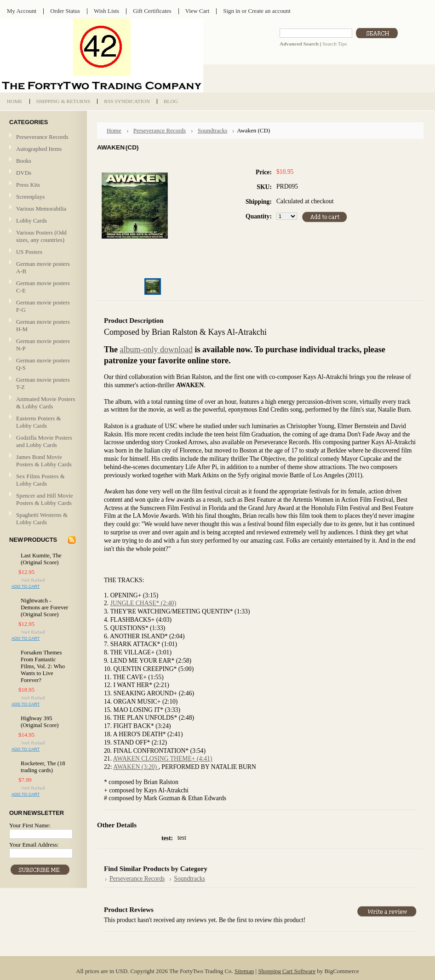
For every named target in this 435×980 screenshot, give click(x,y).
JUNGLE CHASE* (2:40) (143, 603)
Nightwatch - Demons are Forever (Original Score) (44, 607)
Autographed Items (42, 149)
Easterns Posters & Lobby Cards (39, 422)
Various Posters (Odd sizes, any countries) (41, 236)
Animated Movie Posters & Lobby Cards (46, 403)
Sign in (232, 11)
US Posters (29, 252)
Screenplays (30, 197)
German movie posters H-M (43, 325)
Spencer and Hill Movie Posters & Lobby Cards (45, 499)
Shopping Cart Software (287, 971)
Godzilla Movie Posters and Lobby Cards (44, 441)
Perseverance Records (42, 137)
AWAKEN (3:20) (136, 767)
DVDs (24, 173)
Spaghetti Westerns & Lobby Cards (42, 519)
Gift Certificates (152, 11)
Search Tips (335, 44)
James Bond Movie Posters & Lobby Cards (44, 461)
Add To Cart (26, 586)
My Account (22, 11)
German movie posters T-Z (43, 383)
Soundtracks (212, 130)
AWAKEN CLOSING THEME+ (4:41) (163, 759)
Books (24, 161)
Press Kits (28, 185)
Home (114, 130)
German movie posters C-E (43, 287)
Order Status (65, 11)
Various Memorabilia (41, 209)
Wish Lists (106, 11)
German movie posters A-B (43, 267)
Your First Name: (30, 825)
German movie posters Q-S (43, 364)
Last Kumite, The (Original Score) (41, 559)
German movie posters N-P (43, 345)
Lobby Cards (42, 221)
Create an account (269, 11)
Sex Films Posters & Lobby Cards (40, 480)
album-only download (156, 350)
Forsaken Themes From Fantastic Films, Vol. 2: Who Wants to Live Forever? (43, 666)
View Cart (197, 11)
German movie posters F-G (43, 306)
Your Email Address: (34, 845)
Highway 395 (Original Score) (40, 722)
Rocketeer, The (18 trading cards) (43, 767)
